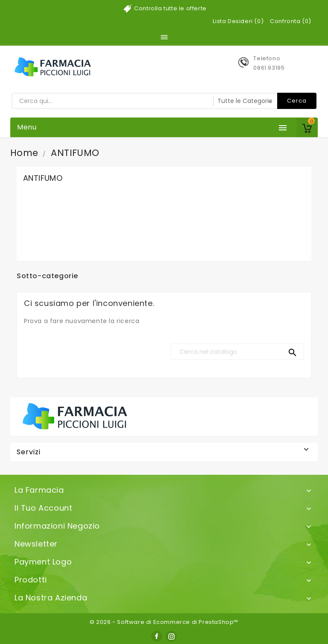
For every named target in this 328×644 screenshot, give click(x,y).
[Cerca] (237, 352)
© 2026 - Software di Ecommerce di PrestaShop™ (164, 622)
